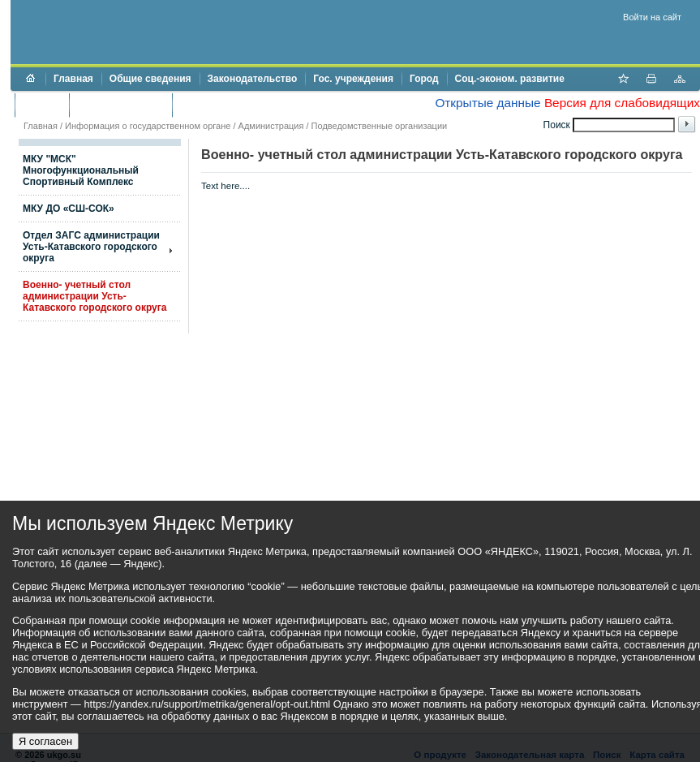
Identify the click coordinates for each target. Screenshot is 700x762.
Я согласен (45, 741)
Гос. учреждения (353, 79)
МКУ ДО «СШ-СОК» (69, 209)
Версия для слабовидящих (622, 103)
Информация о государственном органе (148, 126)
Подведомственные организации (380, 126)
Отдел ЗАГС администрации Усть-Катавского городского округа (91, 247)
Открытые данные (487, 103)
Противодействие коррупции (250, 105)
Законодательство (253, 79)
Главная (73, 79)
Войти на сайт (652, 17)
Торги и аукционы (120, 105)
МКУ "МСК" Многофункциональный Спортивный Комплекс (81, 170)
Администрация (271, 126)
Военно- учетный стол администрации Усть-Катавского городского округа (94, 296)
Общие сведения (150, 79)
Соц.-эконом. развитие (510, 79)
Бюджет (42, 105)
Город (424, 79)
